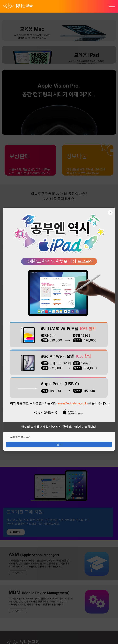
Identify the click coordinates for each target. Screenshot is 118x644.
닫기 (59, 444)
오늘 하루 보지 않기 (19, 437)
